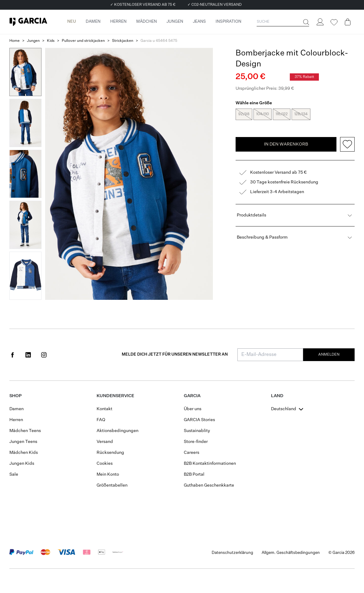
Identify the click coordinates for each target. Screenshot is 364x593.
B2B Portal (194, 474)
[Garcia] (28, 22)
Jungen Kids (22, 464)
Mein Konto (108, 474)
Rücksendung (110, 453)
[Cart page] (348, 22)
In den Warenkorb (286, 145)
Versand (105, 442)
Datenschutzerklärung (232, 553)
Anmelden (329, 355)
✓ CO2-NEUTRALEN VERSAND (215, 5)
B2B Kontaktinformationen (210, 464)
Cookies (105, 464)
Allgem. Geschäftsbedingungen (291, 553)
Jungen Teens (23, 442)
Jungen (33, 41)
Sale (14, 474)
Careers (192, 453)
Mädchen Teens (25, 431)
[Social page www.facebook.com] (12, 355)
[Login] (320, 22)
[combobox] (288, 409)
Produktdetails (295, 216)
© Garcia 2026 (341, 553)
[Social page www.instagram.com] (44, 355)
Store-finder (196, 442)
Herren (16, 420)
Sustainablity (197, 431)
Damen (17, 409)
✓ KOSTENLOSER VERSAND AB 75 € (143, 5)
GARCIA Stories (199, 420)
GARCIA (192, 396)
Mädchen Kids (24, 453)
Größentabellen (112, 485)
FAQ (101, 420)
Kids (51, 41)
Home (15, 41)
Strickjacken (123, 41)
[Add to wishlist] (347, 145)
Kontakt (104, 409)
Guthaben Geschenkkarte (209, 485)
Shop (15, 396)
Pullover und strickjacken (83, 41)
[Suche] (306, 22)
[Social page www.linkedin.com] (28, 355)
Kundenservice (115, 396)
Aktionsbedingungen (117, 431)
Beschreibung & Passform (295, 238)
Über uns (193, 409)
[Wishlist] (334, 22)
